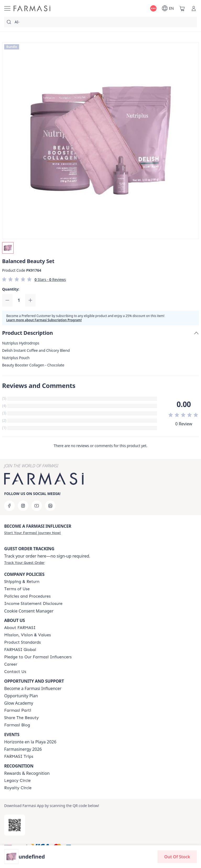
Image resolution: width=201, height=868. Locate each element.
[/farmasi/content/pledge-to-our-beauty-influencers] (38, 657)
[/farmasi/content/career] (11, 664)
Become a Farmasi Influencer (33, 688)
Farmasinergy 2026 (23, 749)
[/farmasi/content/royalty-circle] (18, 788)
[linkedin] (50, 506)
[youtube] (37, 506)
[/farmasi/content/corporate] (20, 650)
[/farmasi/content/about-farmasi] (20, 628)
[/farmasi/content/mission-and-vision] (27, 635)
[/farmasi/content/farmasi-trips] (19, 756)
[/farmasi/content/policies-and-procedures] (27, 596)
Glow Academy (19, 703)
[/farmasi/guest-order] (24, 563)
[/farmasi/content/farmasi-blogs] (17, 725)
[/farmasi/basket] (182, 8)
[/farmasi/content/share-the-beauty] (21, 718)
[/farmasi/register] (32, 533)
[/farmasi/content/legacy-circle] (17, 781)
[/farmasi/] (32, 8)
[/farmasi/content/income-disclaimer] (33, 604)
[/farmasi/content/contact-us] (15, 672)
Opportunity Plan (21, 696)
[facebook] (9, 506)
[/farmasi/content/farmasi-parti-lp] (18, 710)
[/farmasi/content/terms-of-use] (17, 589)
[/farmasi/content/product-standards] (23, 642)
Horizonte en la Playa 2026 (30, 742)
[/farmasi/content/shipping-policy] (22, 582)
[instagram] (23, 506)
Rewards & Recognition (27, 773)
